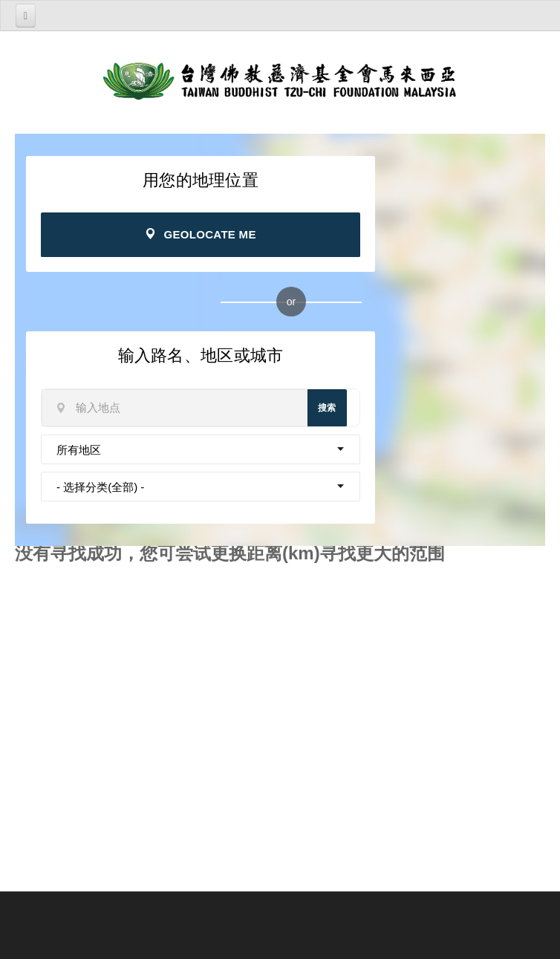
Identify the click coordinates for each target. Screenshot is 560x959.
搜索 (327, 408)
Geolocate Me (200, 234)
